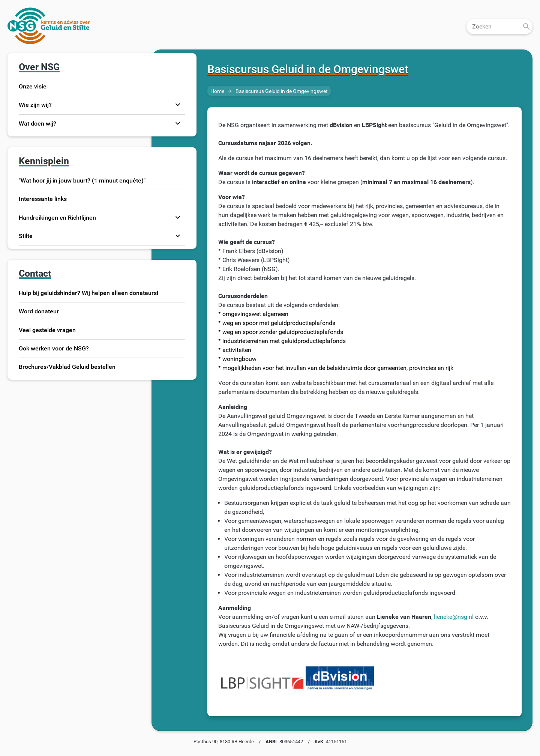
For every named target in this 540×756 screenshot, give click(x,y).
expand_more (178, 105)
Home (217, 91)
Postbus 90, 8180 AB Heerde (224, 742)
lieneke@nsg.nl (454, 617)
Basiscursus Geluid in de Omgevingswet (282, 91)
